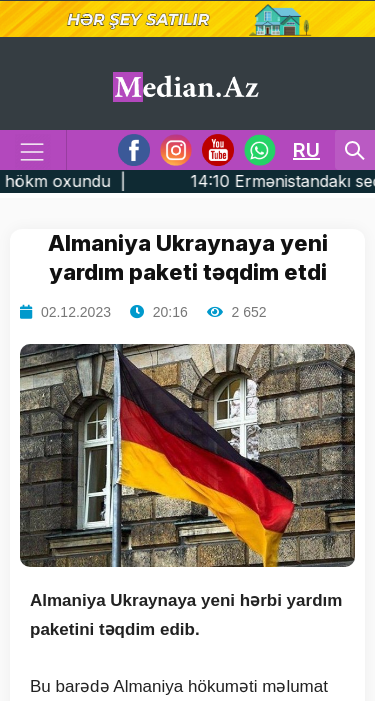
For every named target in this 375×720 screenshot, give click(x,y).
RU (306, 150)
